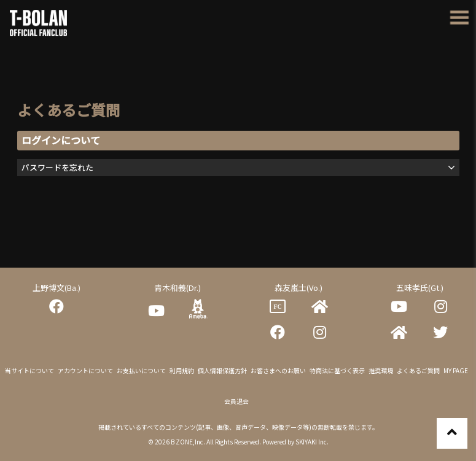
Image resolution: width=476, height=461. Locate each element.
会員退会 (236, 401)
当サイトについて (29, 370)
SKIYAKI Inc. (312, 442)
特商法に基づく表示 (337, 370)
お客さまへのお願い (278, 370)
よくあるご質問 (418, 370)
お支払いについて (141, 370)
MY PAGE (456, 370)
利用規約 (182, 370)
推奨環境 (381, 370)
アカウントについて (85, 370)
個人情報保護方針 (222, 370)
